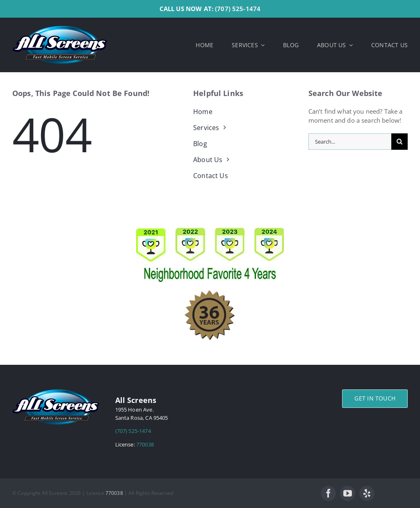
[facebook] (328, 493)
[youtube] (348, 493)
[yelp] (367, 493)
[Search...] (350, 142)
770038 (145, 444)
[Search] (399, 142)
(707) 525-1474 (238, 9)
